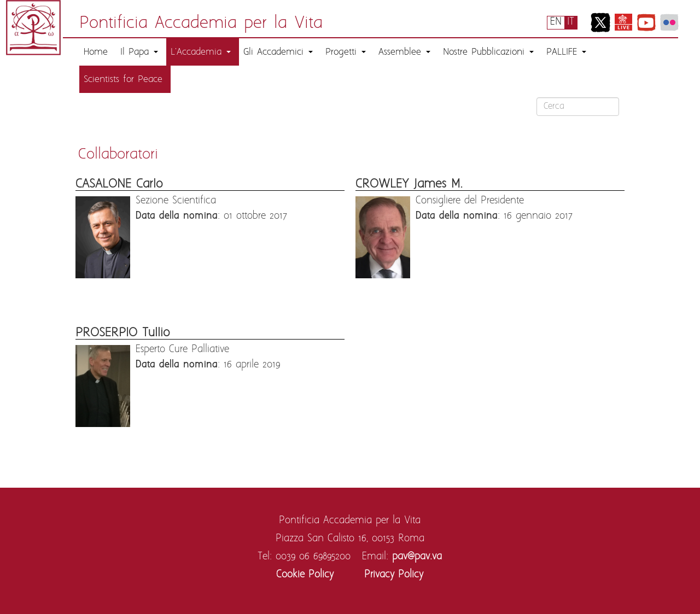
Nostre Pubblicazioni (488, 52)
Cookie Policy (305, 575)
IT (571, 22)
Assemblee (404, 52)
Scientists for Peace (123, 79)
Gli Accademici (278, 52)
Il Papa (139, 52)
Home (96, 52)
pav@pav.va (417, 557)
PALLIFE (566, 52)
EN (556, 22)
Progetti (346, 52)
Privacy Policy (394, 575)
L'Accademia (201, 52)
